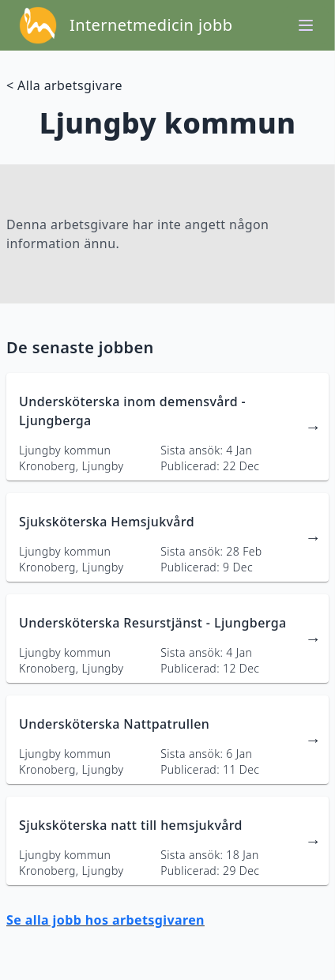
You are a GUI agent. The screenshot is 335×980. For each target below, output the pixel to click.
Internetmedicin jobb (151, 25)
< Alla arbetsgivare (64, 85)
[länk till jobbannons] (167, 427)
